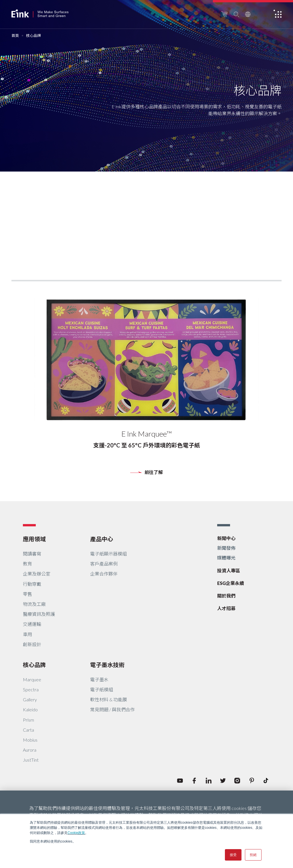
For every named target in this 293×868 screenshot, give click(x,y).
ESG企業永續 (231, 583)
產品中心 (102, 539)
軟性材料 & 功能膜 (109, 699)
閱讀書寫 (32, 554)
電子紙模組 (102, 689)
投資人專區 (229, 571)
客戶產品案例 (104, 564)
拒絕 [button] (253, 855)
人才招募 (226, 608)
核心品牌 (34, 665)
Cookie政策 (76, 833)
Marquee (32, 679)
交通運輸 (32, 624)
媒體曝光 (226, 558)
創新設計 (32, 644)
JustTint (31, 760)
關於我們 (226, 596)
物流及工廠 (34, 604)
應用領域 (34, 539)
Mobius (30, 740)
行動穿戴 (32, 584)
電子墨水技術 (107, 665)
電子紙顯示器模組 (108, 554)
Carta (28, 730)
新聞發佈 (226, 548)
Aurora (30, 750)
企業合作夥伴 (104, 574)
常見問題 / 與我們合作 (112, 709)
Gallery (30, 699)
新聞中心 (226, 538)
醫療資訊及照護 (39, 614)
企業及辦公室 (37, 574)
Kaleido (30, 709)
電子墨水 (99, 679)
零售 (27, 594)
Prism (28, 720)
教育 (27, 564)
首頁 (15, 36)
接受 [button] (233, 855)
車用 (27, 634)
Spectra (31, 689)
